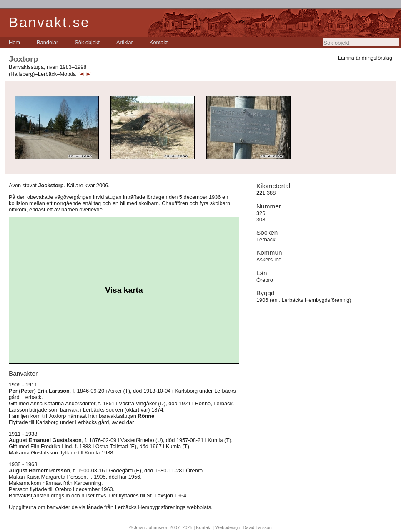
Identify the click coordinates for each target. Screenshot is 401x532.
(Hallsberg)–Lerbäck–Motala (42, 74)
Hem (14, 42)
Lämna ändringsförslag (365, 58)
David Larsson (257, 527)
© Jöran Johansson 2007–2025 (161, 527)
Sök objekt (87, 42)
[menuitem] (14, 42)
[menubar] (88, 42)
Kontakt (159, 42)
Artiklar (125, 42)
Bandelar (47, 42)
